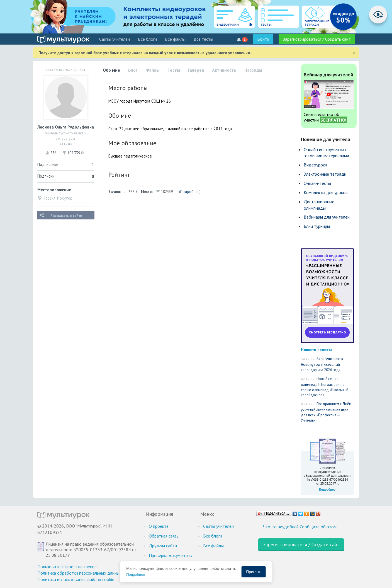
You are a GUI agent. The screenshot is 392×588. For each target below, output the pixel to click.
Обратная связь (164, 536)
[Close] (354, 53)
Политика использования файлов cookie (76, 579)
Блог (133, 70)
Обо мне (111, 70)
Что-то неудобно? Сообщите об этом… (301, 527)
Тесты (174, 70)
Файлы (152, 70)
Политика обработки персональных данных (80, 573)
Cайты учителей (115, 39)
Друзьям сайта (163, 546)
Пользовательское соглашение (67, 567)
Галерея (196, 70)
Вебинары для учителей (327, 217)
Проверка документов (170, 555)
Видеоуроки (315, 165)
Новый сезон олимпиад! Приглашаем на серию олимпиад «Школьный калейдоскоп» (325, 387)
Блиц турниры (317, 226)
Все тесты (203, 39)
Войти (263, 39)
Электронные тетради (325, 174)
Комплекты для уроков (326, 192)
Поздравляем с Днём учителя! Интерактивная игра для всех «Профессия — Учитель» (326, 412)
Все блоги (147, 39)
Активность (224, 70)
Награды (253, 70)
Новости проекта (317, 349)
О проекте (159, 526)
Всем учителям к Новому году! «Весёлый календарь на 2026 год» (322, 364)
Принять (254, 572)
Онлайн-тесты (317, 183)
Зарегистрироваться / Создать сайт (317, 39)
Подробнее (190, 192)
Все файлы (175, 39)
